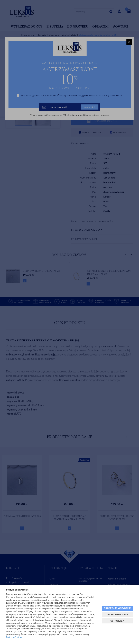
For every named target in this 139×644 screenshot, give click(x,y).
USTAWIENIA (117, 621)
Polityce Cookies (14, 637)
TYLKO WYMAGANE (117, 615)
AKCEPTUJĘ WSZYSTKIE (117, 608)
